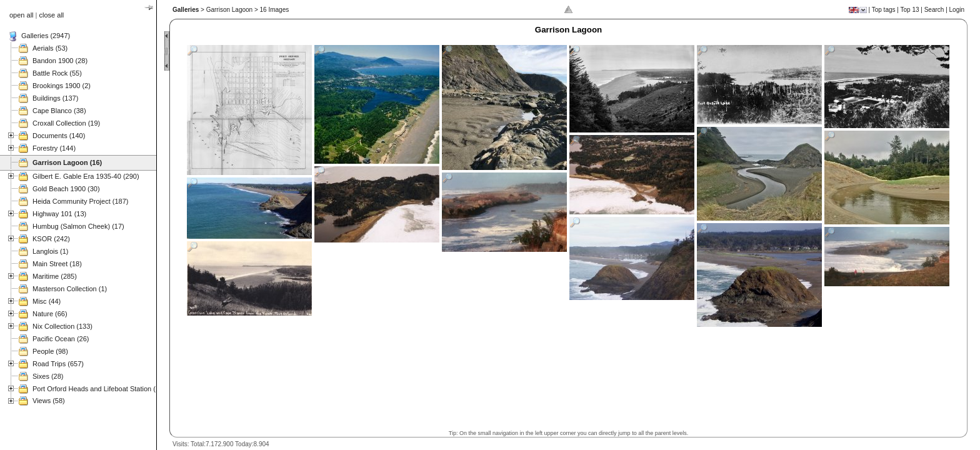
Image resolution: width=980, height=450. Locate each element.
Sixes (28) (48, 376)
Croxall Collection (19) (66, 123)
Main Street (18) (57, 264)
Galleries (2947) (46, 36)
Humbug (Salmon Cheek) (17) (78, 226)
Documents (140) (59, 136)
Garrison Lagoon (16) (67, 162)
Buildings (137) (55, 98)
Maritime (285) (55, 276)
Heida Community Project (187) (80, 201)
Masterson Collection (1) (70, 289)
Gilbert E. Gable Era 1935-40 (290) (86, 176)
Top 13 (910, 10)
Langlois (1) (50, 251)
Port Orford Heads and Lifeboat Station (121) (101, 389)
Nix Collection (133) (62, 326)
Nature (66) (50, 314)
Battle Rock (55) (57, 73)
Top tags (884, 10)
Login (957, 10)
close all (52, 15)
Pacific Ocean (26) (61, 339)
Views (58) (49, 401)
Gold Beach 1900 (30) (66, 189)
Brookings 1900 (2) (62, 86)
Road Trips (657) (58, 364)
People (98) (50, 351)
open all (22, 15)
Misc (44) (47, 301)
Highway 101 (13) (59, 214)
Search (934, 10)
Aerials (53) (50, 48)
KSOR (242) (51, 239)
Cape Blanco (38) (59, 111)
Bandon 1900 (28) (60, 61)
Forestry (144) (54, 148)
